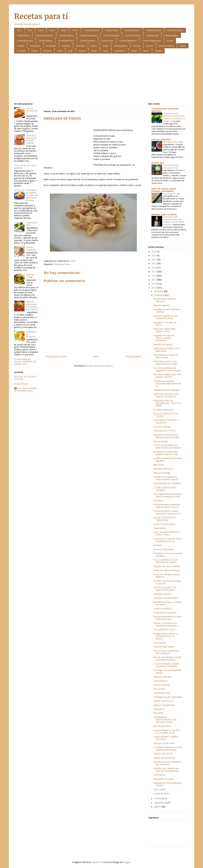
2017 (154, 272)
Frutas (105, 46)
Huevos (150, 46)
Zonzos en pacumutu (164, 549)
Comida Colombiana (44, 35)
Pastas (35, 51)
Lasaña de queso (162, 793)
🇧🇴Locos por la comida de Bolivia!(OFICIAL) (25, 389)
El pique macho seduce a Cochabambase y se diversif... (165, 636)
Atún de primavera (162, 726)
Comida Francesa (133, 35)
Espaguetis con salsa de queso (165, 324)
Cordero (21, 46)
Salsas (94, 51)
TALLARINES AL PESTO (165, 630)
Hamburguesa (121, 46)
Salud (106, 51)
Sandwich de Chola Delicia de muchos (167, 784)
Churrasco (158, 501)
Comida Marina (45, 41)
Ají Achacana (160, 643)
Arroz (19, 30)
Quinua (82, 51)
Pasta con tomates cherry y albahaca (167, 576)
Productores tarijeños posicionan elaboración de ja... (167, 384)
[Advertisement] (102, 79)
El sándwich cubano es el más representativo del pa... (168, 748)
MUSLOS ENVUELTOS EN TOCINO (166, 415)
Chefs (63, 30)
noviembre (159, 295)
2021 (154, 263)
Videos (146, 51)
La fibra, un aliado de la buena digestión (168, 459)
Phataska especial (162, 594)
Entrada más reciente (56, 356)
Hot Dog (137, 46)
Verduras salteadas (163, 677)
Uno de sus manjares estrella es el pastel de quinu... (167, 658)
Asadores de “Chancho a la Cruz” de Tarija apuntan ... (167, 770)
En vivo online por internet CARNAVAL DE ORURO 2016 (25, 362)
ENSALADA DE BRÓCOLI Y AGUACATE (166, 421)
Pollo (70, 51)
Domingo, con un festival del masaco (167, 671)
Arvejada (158, 545)
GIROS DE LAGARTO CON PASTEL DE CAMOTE (166, 395)
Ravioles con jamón (163, 344)
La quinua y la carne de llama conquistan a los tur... (167, 540)
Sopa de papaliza (162, 305)
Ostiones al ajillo (32, 224)
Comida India (152, 35)
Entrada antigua (133, 356)
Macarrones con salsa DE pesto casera (166, 356)
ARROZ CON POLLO (163, 701)
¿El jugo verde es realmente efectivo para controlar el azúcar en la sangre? (174, 117)
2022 (154, 259)
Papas (183, 46)
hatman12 (97, 862)
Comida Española (111, 35)
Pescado (48, 51)
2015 (154, 280)
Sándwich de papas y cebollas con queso (168, 603)
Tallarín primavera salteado (166, 390)
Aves (30, 30)
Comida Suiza (107, 41)
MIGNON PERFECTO (163, 469)
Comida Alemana (92, 30)
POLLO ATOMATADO (32, 111)
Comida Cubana (66, 35)
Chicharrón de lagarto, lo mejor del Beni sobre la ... (167, 478)
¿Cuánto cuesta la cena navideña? (165, 489)
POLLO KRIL (159, 689)
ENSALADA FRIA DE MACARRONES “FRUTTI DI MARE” (167, 403)
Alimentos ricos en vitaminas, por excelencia (167, 763)
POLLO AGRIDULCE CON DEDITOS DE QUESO (166, 561)
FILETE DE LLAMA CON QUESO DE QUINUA (165, 589)
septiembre (160, 803)
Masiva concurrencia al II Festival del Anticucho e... (166, 624)
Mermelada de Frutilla (173, 142)
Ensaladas (51, 46)
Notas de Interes (166, 46)
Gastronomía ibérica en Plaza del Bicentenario (167, 618)
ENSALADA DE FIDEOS (165, 431)
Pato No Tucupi (30, 276)
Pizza (60, 51)
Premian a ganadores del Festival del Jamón (165, 317)
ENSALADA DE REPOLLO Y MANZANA (166, 350)
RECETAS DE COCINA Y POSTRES (25, 378)
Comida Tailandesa (128, 41)
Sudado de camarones (164, 758)
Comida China (23, 35)
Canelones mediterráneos (166, 598)
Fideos (94, 46)
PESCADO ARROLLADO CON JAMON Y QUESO (167, 376)
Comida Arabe (112, 30)
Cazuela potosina (162, 693)
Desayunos (35, 46)
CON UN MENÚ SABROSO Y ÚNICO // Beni (167, 533)
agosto (158, 807)
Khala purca (159, 709)
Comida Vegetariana (152, 41)
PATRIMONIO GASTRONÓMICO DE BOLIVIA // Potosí (165, 720)
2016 (154, 276)
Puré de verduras (162, 685)
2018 (154, 268)
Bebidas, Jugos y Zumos (164, 214)
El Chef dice (158, 163)
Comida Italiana (171, 35)
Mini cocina (159, 465)
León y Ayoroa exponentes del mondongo (166, 652)
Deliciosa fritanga (162, 473)
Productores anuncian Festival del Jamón (168, 555)
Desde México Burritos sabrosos (164, 300)
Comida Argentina (132, 30)
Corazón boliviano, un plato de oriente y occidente (167, 665)
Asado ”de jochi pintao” (165, 524)
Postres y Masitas (161, 139)
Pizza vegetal (160, 789)
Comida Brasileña (175, 30)
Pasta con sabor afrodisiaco (167, 570)
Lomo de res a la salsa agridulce (25, 167)
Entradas (66, 46)
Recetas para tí (41, 16)
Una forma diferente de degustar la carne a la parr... (168, 369)
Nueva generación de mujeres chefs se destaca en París (168, 495)
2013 (154, 288)
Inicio (96, 356)
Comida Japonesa (25, 41)
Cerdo (52, 30)
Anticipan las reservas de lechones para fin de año (166, 436)
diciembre (159, 291)
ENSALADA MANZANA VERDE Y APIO (164, 330)
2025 (154, 251)
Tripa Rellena (160, 528)
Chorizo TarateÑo (31, 249)
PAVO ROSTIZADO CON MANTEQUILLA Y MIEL (166, 363)
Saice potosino (161, 681)
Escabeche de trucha (163, 410)
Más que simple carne (164, 743)
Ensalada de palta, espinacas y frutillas (167, 311)
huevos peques (161, 441)
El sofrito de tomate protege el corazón (167, 582)
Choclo (75, 30)
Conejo (170, 41)
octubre (158, 798)
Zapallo (158, 51)
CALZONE (158, 713)
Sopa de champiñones (164, 705)
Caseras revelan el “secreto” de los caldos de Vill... (167, 731)
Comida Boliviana (154, 30)
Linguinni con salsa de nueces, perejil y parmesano (164, 338)
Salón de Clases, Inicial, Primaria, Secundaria (164, 190)
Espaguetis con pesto (164, 779)
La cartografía (169, 193)
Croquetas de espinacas (165, 613)
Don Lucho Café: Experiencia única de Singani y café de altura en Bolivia (174, 221)
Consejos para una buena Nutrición (165, 110)
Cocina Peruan (21, 384)
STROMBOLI (160, 775)
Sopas (134, 51)
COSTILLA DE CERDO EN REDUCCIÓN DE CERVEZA (167, 446)
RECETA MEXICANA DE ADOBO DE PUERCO (32, 306)
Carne (41, 30)
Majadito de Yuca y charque (167, 566)
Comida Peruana (88, 41)
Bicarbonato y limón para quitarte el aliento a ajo (166, 453)
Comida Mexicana (66, 41)
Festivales (80, 46)
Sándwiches (120, 51)
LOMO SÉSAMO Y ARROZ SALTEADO (166, 738)
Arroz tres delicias (162, 427)
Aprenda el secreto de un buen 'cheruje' (31, 139)
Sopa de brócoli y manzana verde (171, 166)
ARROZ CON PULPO (163, 754)
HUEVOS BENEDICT (163, 609)
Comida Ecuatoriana (88, 35)
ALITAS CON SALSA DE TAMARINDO (165, 519)
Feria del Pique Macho (164, 647)
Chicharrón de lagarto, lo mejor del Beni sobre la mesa (32, 195)
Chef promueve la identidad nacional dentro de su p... (167, 506)
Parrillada (21, 51)
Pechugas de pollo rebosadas (168, 697)
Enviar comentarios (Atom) (100, 366)
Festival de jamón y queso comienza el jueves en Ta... (167, 512)
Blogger (127, 862)
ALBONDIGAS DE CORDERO (167, 483)
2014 (154, 284)
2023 (154, 255)
